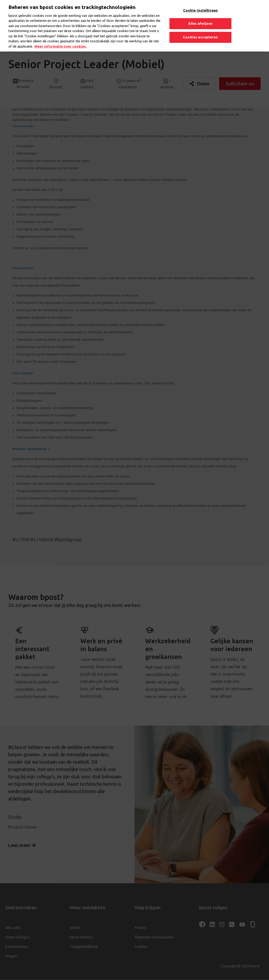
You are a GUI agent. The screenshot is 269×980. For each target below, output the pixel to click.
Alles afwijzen (200, 18)
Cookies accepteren (200, 32)
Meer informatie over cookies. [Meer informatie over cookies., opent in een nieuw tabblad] (61, 41)
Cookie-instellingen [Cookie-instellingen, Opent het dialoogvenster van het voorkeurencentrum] (200, 5)
